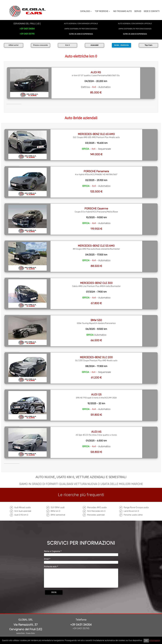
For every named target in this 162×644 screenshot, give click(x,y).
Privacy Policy (30, 633)
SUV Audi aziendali (23, 511)
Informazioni (155, 640)
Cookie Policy (21, 633)
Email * (47, 559)
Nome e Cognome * (53, 551)
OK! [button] (146, 641)
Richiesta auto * (51, 567)
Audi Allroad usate (23, 507)
